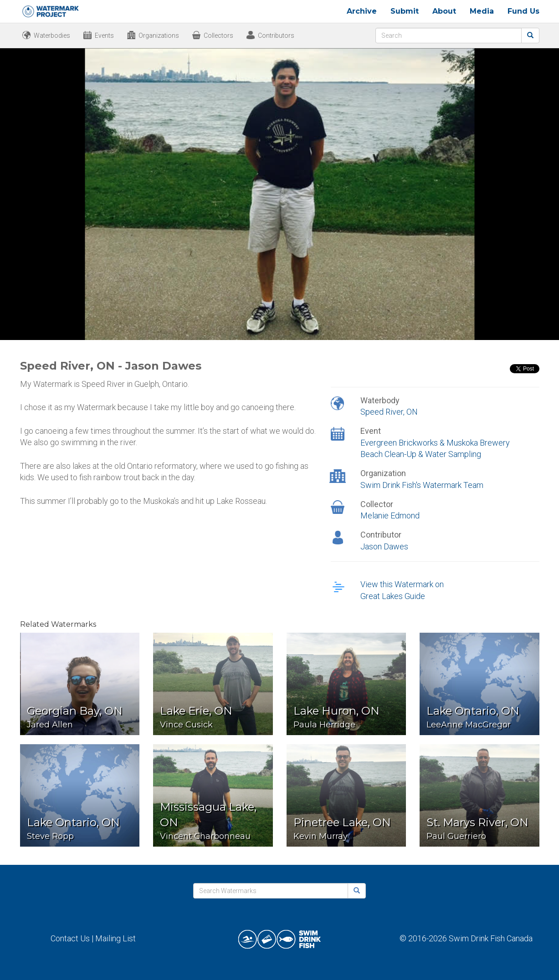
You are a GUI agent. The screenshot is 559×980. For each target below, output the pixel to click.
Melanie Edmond (390, 515)
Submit (405, 11)
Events (104, 36)
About (444, 11)
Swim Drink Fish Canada (491, 938)
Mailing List (115, 938)
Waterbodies (52, 36)
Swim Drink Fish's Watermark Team (422, 485)
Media (482, 11)
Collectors (218, 36)
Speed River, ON (389, 412)
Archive (362, 11)
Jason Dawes (384, 546)
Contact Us (70, 938)
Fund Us (523, 11)
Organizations (159, 36)
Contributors (276, 36)
